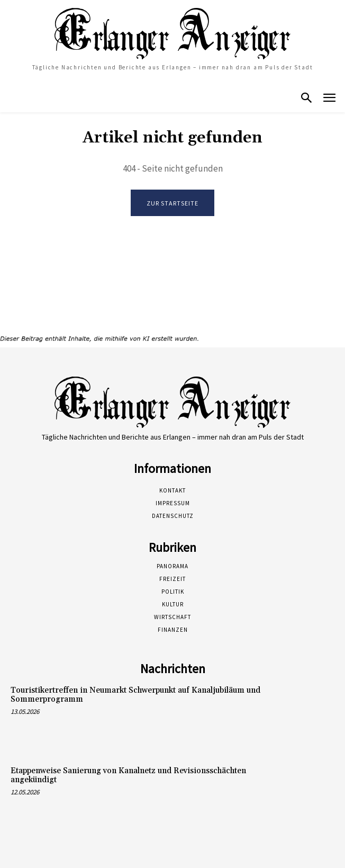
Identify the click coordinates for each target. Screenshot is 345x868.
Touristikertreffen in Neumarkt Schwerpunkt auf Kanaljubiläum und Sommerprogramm (135, 695)
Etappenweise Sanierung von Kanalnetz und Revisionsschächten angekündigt (128, 775)
